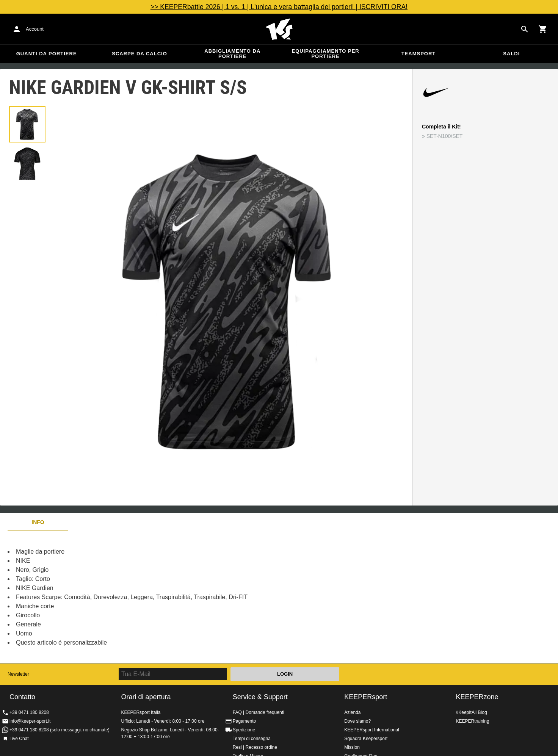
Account (35, 29)
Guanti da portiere (47, 54)
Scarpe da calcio (139, 54)
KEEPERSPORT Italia (279, 29)
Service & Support (260, 697)
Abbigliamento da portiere (232, 54)
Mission (352, 747)
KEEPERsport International (372, 730)
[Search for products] (525, 29)
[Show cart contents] (543, 29)
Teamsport (419, 54)
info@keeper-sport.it (30, 721)
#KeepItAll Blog (472, 712)
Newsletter (18, 674)
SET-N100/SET (445, 136)
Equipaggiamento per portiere (326, 54)
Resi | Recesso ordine (255, 747)
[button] (27, 124)
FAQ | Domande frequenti (259, 712)
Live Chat (19, 739)
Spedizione (244, 730)
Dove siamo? (357, 721)
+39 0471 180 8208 (29, 712)
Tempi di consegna (252, 739)
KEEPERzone (477, 697)
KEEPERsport (366, 697)
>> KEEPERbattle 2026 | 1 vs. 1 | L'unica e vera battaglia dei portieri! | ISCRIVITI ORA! (279, 7)
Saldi (511, 54)
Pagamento (244, 721)
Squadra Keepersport (366, 739)
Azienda (352, 712)
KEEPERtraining (473, 721)
